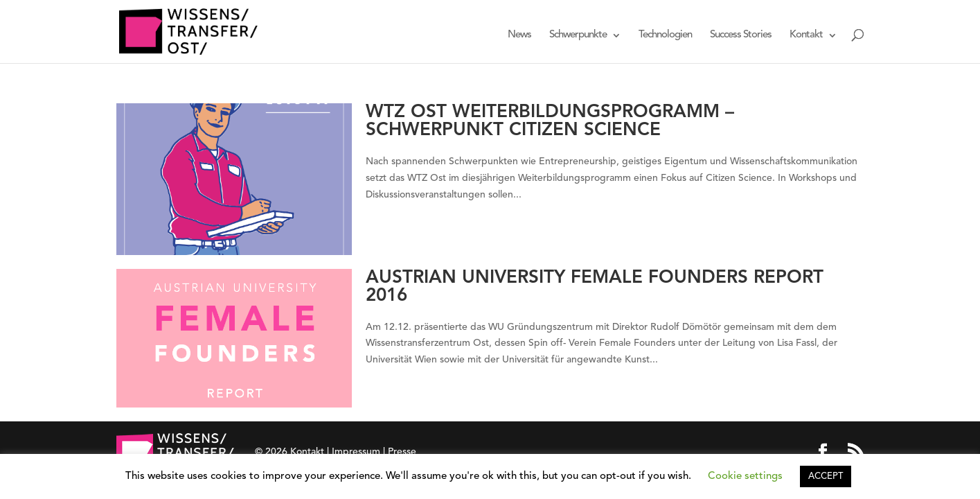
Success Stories (741, 35)
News (519, 35)
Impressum (356, 452)
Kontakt (806, 35)
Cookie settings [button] (745, 476)
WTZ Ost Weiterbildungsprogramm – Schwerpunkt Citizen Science (550, 121)
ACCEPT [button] (826, 476)
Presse (402, 452)
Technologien (665, 35)
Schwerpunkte (578, 35)
